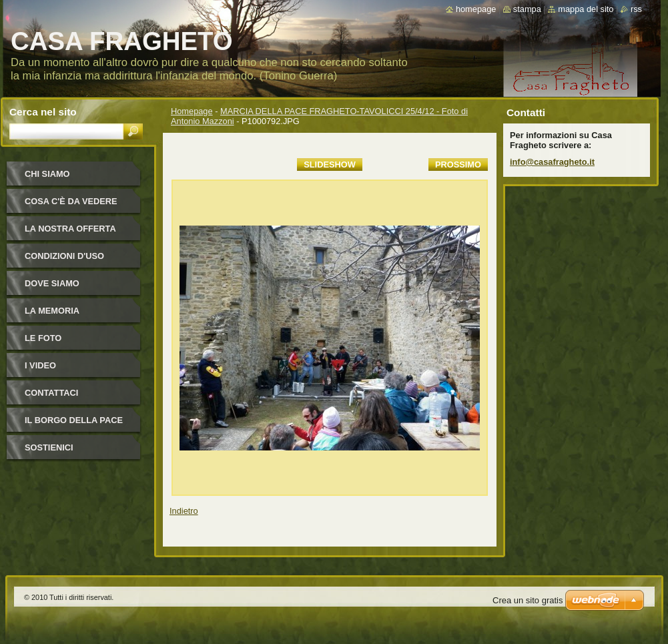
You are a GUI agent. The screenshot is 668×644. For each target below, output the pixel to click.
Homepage (192, 111)
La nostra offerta (70, 229)
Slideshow (330, 165)
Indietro (184, 511)
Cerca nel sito (43, 112)
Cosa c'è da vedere (71, 201)
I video (40, 365)
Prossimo (458, 165)
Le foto (43, 338)
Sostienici (49, 447)
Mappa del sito (586, 9)
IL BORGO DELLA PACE (74, 420)
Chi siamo (47, 174)
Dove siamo (52, 283)
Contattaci (51, 393)
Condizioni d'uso (64, 256)
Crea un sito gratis (528, 600)
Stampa (527, 9)
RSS (636, 9)
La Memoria (52, 311)
